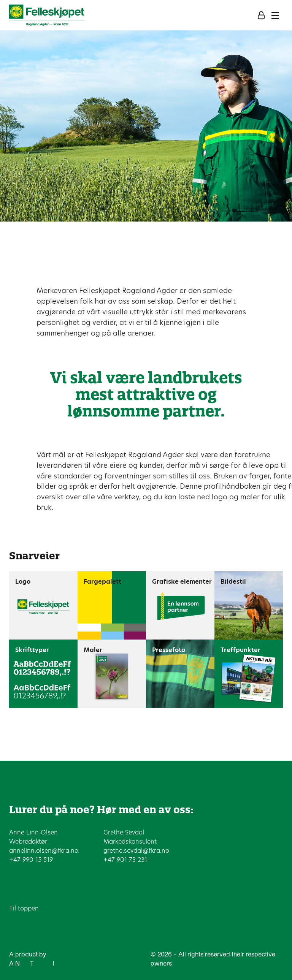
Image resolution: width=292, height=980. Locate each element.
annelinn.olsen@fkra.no (44, 851)
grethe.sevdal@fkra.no (136, 851)
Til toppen (24, 909)
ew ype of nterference (48, 963)
